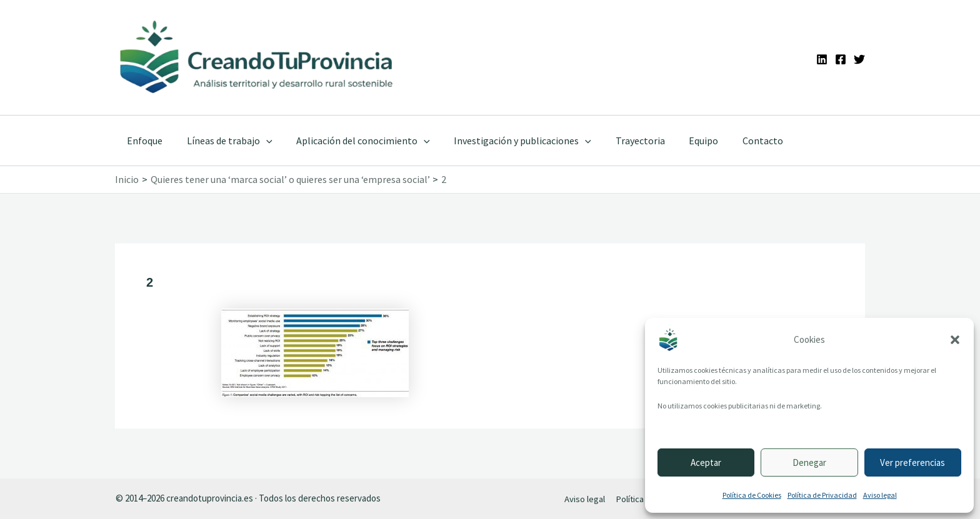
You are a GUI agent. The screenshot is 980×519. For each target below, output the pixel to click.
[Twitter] (859, 59)
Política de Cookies (752, 495)
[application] (260, 141)
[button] (955, 340)
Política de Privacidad (822, 495)
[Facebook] (841, 59)
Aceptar (706, 462)
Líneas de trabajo (223, 141)
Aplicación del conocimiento (353, 141)
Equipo (681, 141)
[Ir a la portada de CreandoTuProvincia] (257, 57)
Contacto (736, 141)
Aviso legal (880, 495)
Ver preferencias (912, 462)
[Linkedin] (822, 59)
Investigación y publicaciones (508, 141)
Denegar (809, 462)
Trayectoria (622, 141)
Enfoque (143, 141)
